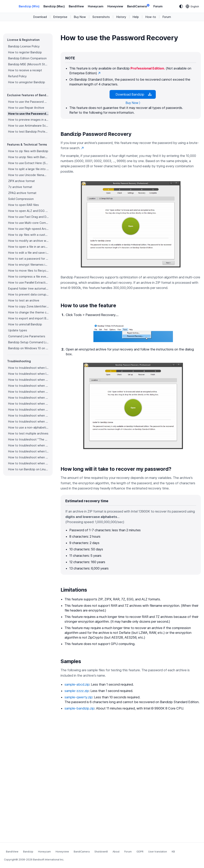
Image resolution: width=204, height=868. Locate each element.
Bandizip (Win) (29, 6)
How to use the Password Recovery (28, 114)
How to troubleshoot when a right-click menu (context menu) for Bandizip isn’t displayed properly (28, 404)
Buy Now (80, 17)
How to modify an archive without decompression (28, 241)
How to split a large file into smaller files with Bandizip (28, 169)
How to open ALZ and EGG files (28, 211)
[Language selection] (192, 6)
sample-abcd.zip (77, 684)
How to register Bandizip (25, 52)
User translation (158, 852)
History (121, 17)
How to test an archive (24, 300)
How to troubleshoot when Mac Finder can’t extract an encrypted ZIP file (28, 422)
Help (136, 17)
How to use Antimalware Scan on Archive (28, 126)
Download (40, 17)
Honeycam (96, 6)
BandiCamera (138, 6)
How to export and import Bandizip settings (28, 318)
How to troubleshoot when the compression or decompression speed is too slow (28, 410)
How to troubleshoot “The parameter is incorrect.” (28, 439)
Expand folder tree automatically (28, 289)
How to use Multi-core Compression (28, 223)
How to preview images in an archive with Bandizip (28, 120)
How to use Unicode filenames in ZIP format (28, 175)
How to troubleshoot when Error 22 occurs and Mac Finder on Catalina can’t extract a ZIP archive (28, 416)
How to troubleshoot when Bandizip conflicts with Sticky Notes (28, 445)
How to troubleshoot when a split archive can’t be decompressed (28, 457)
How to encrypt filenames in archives (28, 265)
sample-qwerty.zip (78, 697)
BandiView (76, 6)
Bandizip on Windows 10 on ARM (28, 348)
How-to (151, 17)
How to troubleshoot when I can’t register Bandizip (28, 368)
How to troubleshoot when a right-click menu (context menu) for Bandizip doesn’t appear (28, 398)
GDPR (140, 852)
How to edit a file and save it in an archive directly (28, 253)
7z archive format (20, 187)
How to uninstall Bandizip (25, 324)
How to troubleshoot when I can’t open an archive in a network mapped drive (28, 451)
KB (173, 852)
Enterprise (60, 17)
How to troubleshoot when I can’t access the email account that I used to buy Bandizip (28, 374)
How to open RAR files (24, 205)
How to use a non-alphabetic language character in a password (28, 428)
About (116, 852)
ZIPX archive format (22, 181)
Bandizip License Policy (24, 46)
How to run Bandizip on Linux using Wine (28, 469)
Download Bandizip (133, 94)
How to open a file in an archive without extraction (28, 247)
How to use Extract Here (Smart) (28, 163)
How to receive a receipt (25, 70)
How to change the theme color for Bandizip (28, 312)
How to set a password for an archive (28, 259)
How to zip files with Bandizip (28, 151)
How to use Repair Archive (26, 108)
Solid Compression (21, 199)
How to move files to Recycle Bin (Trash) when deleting (28, 271)
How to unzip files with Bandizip (28, 157)
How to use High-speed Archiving (28, 229)
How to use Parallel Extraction (28, 283)
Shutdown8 (101, 852)
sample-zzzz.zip (77, 691)
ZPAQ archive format (22, 193)
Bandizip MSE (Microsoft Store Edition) (28, 64)
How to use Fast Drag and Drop (28, 217)
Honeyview (115, 6)
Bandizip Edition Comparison (27, 58)
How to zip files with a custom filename (28, 235)
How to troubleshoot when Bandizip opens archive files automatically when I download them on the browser (28, 386)
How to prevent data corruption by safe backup (28, 295)
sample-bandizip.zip (79, 708)
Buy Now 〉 (133, 103)
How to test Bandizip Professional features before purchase (28, 132)
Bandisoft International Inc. (49, 860)
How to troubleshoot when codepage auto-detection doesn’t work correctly (28, 380)
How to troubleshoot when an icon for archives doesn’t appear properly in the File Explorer (28, 392)
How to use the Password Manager (28, 102)
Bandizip (28, 852)
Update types (18, 330)
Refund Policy (17, 76)
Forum (158, 6)
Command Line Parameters (27, 336)
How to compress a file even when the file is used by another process (28, 277)
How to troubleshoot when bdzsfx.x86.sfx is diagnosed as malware (28, 463)
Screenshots (101, 17)
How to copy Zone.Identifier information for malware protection (28, 306)
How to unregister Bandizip (27, 82)
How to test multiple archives (28, 434)
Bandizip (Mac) (54, 6)
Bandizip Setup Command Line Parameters (28, 342)
